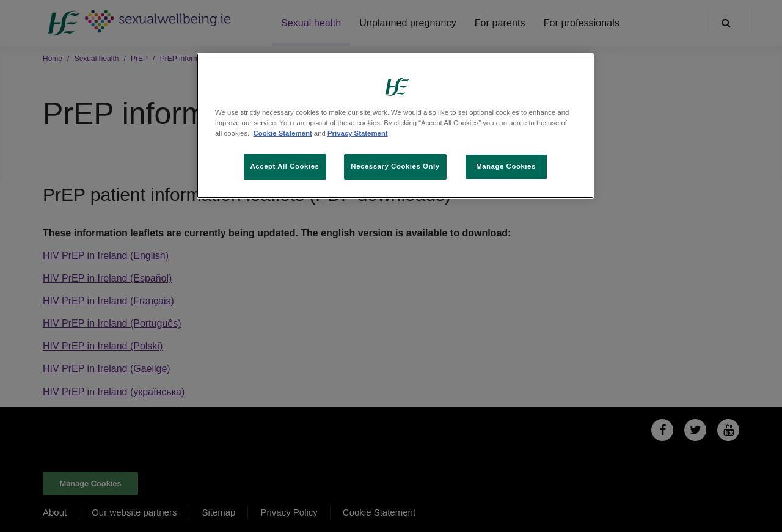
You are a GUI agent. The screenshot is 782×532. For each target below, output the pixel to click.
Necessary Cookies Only (395, 166)
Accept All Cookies (285, 166)
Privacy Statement (358, 133)
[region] (395, 126)
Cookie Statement (283, 133)
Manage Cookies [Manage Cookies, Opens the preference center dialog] (506, 166)
